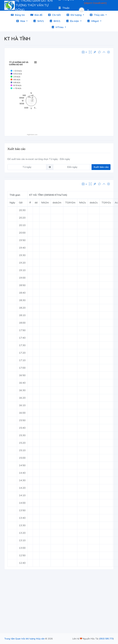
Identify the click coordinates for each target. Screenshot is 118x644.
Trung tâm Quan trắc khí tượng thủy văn (24, 639)
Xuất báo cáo (101, 167)
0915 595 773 (106, 639)
